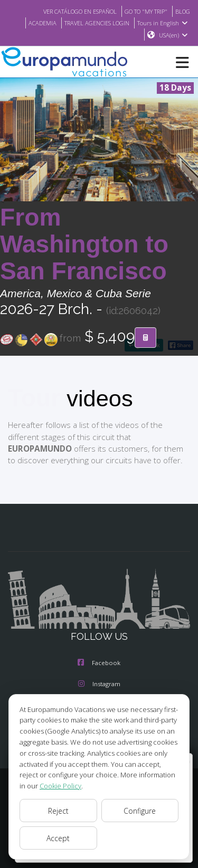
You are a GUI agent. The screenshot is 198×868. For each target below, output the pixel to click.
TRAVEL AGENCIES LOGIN (93, 23)
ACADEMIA (34, 23)
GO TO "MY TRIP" (142, 11)
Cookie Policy (40, 786)
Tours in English (164, 23)
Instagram (99, 685)
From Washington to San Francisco (84, 245)
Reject (58, 811)
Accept (58, 838)
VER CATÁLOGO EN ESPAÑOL (69, 11)
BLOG (182, 11)
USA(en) (173, 35)
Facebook (99, 664)
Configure (140, 811)
